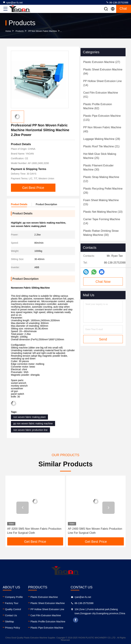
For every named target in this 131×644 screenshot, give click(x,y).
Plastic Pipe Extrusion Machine (47, 628)
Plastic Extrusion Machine (44, 597)
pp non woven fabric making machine (33, 423)
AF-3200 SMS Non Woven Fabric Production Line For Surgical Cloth (34, 531)
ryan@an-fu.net (13, 2)
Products (20, 31)
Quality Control (13, 609)
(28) (102, 139)
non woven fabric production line (30, 430)
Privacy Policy (13, 628)
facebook (76, 620)
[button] (23, 508)
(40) (102, 129)
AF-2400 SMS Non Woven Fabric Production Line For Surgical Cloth (95, 531)
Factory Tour (12, 603)
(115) (102, 118)
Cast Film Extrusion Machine (46, 615)
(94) (103, 72)
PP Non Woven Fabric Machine (43, 31)
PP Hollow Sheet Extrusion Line (47, 609)
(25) (100, 156)
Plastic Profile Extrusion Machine (48, 622)
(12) (101, 179)
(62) (98, 106)
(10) (103, 212)
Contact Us (11, 615)
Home (8, 31)
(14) (103, 83)
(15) (101, 202)
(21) (101, 146)
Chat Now (103, 282)
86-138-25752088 (117, 2)
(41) (101, 95)
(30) (98, 168)
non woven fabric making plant (29, 417)
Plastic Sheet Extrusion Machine (48, 603)
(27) (102, 62)
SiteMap (9, 622)
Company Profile (14, 597)
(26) (103, 191)
